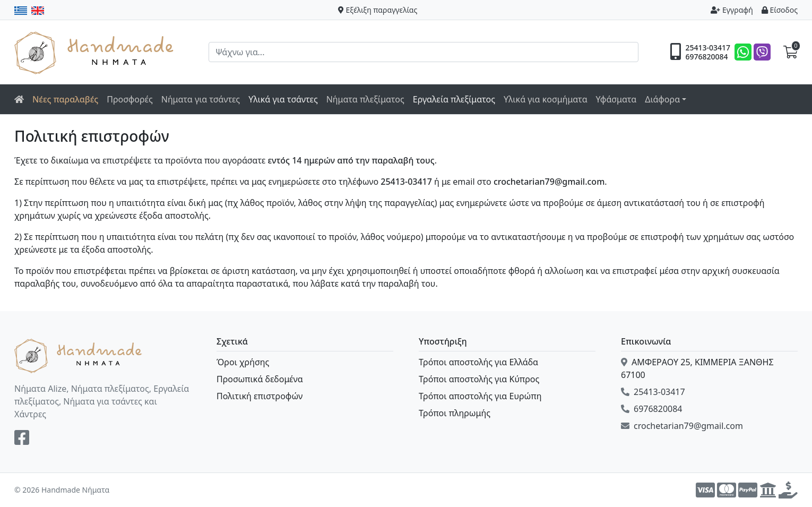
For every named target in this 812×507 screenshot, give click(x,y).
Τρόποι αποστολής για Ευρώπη (480, 396)
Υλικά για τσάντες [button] (283, 99)
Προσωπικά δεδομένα (260, 379)
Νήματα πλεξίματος (365, 99)
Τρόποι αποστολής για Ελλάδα (478, 362)
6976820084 (706, 57)
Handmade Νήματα (96, 52)
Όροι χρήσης (243, 362)
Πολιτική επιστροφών (260, 396)
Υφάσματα (616, 99)
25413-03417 (708, 48)
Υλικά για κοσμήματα (546, 99)
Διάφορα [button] (662, 99)
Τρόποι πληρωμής (455, 413)
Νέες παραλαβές (65, 99)
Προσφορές (130, 99)
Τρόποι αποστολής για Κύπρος (479, 379)
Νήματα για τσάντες (201, 99)
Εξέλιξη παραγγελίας (378, 10)
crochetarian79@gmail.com (682, 426)
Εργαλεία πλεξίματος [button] (454, 99)
